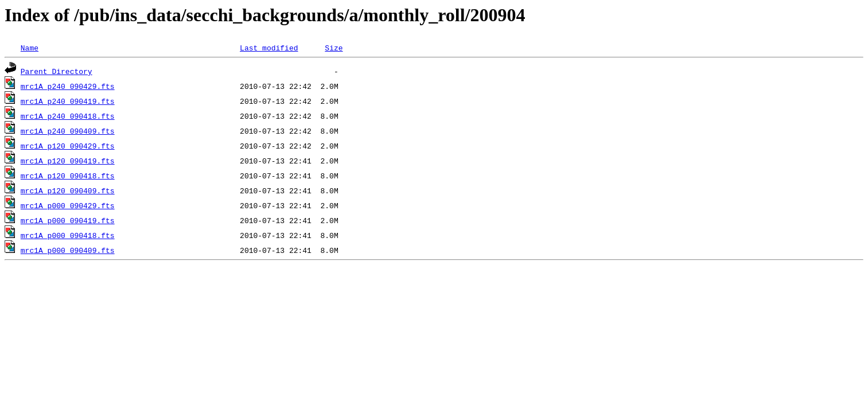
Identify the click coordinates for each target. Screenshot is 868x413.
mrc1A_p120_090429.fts (68, 146)
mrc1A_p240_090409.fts (68, 131)
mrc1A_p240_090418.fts (68, 116)
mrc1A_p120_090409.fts (68, 190)
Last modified (269, 48)
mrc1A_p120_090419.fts (68, 161)
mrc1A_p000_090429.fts (68, 205)
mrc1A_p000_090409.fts (68, 250)
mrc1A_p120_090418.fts (68, 176)
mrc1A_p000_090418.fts (68, 235)
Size (334, 48)
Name (30, 48)
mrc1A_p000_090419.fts (68, 220)
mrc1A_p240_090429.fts (68, 86)
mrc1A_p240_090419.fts (68, 101)
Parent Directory (57, 71)
